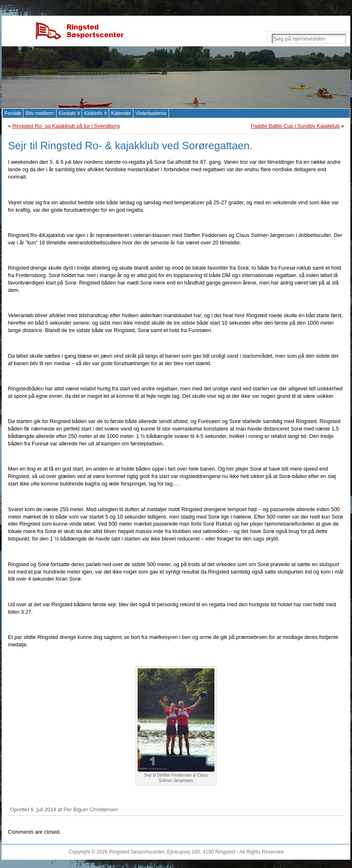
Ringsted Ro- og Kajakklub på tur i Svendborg (66, 126)
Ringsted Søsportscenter (137, 852)
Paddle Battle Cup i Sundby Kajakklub (295, 126)
